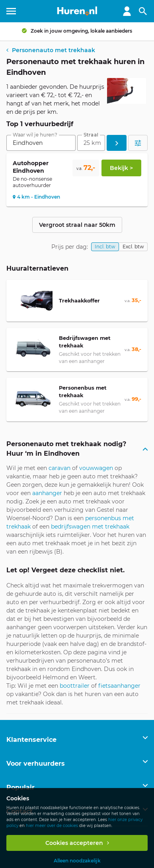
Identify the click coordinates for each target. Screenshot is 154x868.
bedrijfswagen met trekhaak (90, 527)
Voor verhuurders (36, 764)
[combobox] (41, 143)
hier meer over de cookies (52, 826)
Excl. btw (133, 247)
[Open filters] (138, 143)
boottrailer (75, 686)
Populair (20, 787)
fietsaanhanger (119, 686)
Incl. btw (105, 247)
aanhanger (47, 493)
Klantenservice (31, 740)
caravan (59, 468)
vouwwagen (96, 468)
